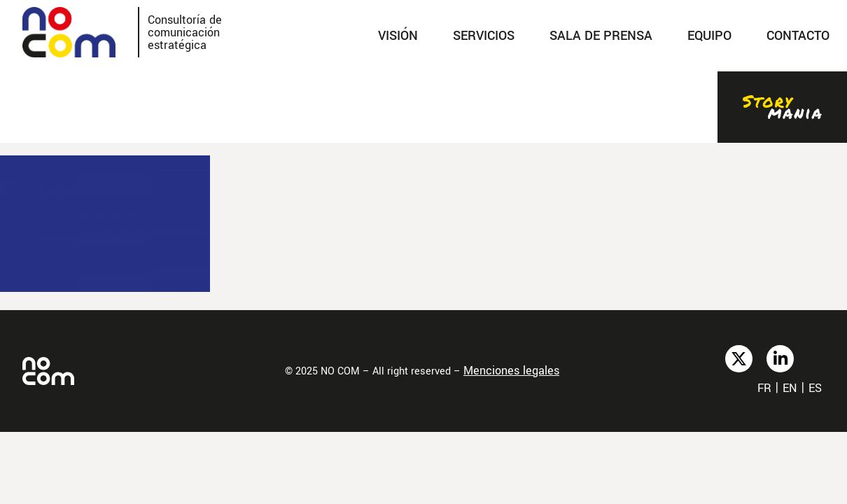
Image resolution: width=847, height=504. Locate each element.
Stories (782, 107)
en (790, 388)
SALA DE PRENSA (601, 36)
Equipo (709, 36)
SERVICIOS (484, 36)
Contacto (798, 36)
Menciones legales (511, 371)
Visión (398, 36)
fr (764, 388)
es (815, 388)
